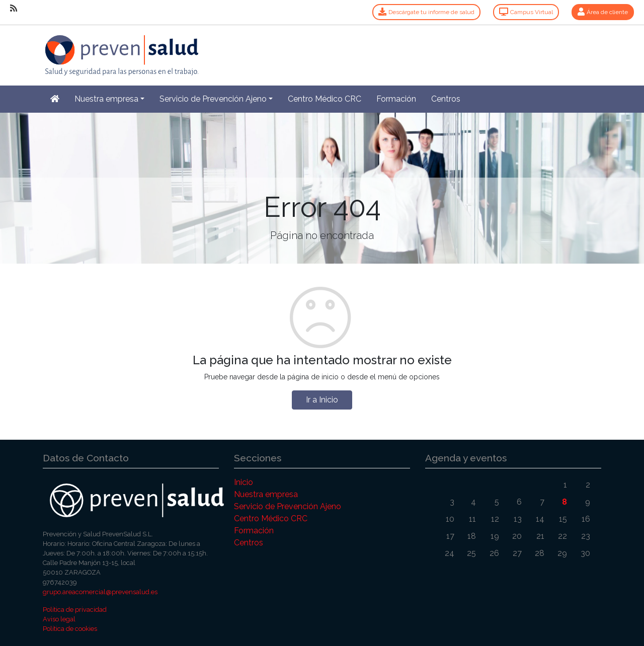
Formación (396, 99)
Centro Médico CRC (325, 99)
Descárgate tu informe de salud (426, 12)
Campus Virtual (526, 12)
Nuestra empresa (266, 494)
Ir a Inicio (322, 400)
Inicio (244, 482)
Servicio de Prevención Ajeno (288, 506)
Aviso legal (59, 619)
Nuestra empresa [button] (106, 99)
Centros (446, 99)
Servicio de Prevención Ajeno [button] (213, 99)
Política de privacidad (75, 610)
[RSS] (14, 9)
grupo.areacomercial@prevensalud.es (100, 592)
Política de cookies (70, 629)
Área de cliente (603, 12)
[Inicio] (120, 50)
